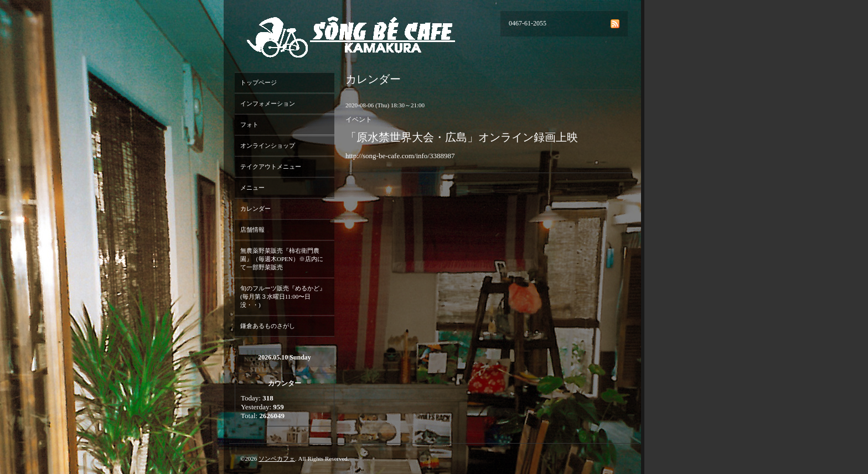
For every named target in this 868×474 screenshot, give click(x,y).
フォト (249, 124)
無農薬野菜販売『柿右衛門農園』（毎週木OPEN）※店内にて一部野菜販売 (282, 259)
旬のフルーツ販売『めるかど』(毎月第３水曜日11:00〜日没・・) (283, 296)
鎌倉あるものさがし (268, 326)
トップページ (259, 82)
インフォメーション (268, 103)
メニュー (252, 187)
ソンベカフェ (277, 459)
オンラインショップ (268, 145)
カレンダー (255, 209)
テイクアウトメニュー (271, 166)
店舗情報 (252, 230)
